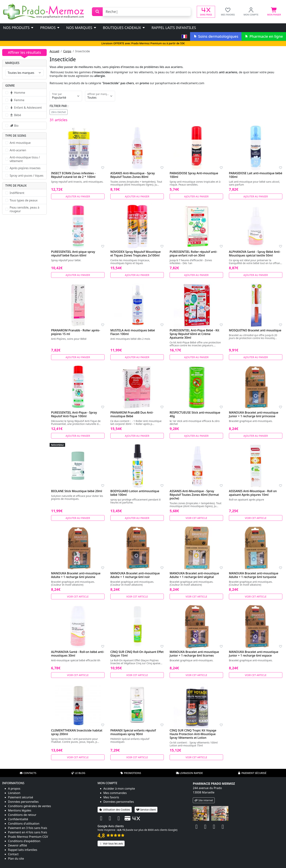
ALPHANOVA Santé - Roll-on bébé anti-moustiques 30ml (78, 654)
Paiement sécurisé (252, 773)
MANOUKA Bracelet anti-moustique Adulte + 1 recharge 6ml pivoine (76, 575)
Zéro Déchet (59, 112)
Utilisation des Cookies (115, 810)
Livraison (14, 793)
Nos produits (19, 28)
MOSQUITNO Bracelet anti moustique (255, 330)
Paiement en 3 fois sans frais (28, 828)
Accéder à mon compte (119, 789)
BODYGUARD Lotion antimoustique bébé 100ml (135, 493)
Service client (146, 810)
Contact (13, 854)
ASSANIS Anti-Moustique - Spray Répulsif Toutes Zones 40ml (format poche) (194, 495)
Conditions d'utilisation (24, 824)
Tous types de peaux (24, 200)
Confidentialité (18, 819)
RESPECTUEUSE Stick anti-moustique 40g (195, 414)
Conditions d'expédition (24, 841)
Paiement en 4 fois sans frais (28, 832)
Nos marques (81, 28)
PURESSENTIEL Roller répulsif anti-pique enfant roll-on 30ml (193, 254)
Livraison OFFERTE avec (143, 43)
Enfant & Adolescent (26, 108)
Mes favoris (111, 797)
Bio (14, 126)
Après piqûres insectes (25, 168)
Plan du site (16, 859)
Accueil (54, 51)
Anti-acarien (18, 150)
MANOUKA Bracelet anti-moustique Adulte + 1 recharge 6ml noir (135, 575)
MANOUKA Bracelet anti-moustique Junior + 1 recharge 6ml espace (254, 654)
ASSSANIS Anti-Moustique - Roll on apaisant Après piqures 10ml (253, 493)
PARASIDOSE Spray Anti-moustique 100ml (194, 175)
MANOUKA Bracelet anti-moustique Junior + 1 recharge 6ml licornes (194, 654)
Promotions (131, 773)
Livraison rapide (189, 773)
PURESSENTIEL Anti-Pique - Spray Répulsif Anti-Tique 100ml (74, 414)
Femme (17, 100)
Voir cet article (196, 518)
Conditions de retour (22, 815)
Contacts (28, 773)
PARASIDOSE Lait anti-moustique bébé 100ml (256, 175)
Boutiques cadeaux (124, 28)
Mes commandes (115, 793)
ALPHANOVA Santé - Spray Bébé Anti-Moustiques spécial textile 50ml (255, 254)
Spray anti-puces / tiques (27, 176)
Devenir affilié (18, 845)
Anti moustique (20, 143)
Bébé (15, 115)
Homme (17, 93)
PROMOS (50, 28)
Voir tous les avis (111, 843)
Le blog (78, 773)
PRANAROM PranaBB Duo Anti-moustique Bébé (132, 414)
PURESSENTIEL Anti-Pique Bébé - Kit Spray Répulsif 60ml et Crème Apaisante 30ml (194, 334)
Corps (67, 51)
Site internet (204, 800)
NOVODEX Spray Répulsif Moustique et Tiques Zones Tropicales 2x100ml (136, 254)
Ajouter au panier (78, 196)
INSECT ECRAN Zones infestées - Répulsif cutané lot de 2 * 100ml (73, 175)
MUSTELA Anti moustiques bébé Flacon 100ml (133, 332)
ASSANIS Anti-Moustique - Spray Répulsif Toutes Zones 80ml (133, 175)
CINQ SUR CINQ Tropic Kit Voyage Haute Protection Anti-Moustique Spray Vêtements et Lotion (193, 734)
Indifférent (17, 193)
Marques (12, 63)
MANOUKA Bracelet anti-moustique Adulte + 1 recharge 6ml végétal (194, 575)
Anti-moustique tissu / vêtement (25, 159)
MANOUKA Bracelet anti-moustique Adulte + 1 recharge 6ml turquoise (254, 575)
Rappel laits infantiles (174, 28)
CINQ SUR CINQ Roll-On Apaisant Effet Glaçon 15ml (137, 654)
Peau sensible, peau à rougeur (24, 209)
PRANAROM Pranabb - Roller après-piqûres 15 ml (76, 332)
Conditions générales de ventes (30, 806)
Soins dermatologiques (216, 36)
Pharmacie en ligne (264, 36)
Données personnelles (23, 802)
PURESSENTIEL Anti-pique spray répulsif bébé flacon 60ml (73, 254)
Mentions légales (20, 810)
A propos (14, 789)
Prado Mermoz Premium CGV (28, 837)
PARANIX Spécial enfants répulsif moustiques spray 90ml (133, 732)
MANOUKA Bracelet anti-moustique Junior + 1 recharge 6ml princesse (254, 414)
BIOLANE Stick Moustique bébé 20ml (77, 491)
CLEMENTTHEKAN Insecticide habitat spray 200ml (77, 732)
